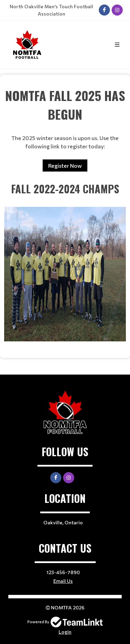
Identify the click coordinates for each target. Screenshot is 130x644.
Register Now (65, 165)
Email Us (63, 581)
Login (65, 632)
